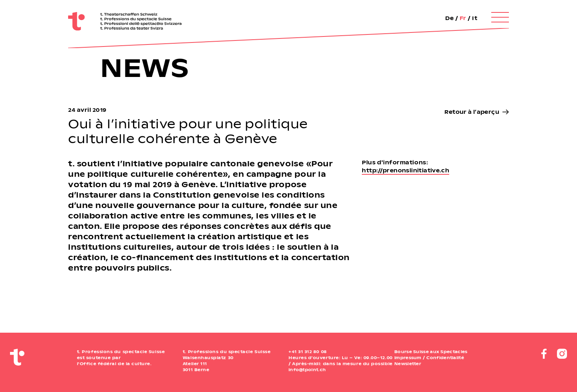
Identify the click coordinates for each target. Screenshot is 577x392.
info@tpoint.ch (307, 370)
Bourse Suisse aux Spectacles (431, 352)
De (449, 18)
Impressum (408, 358)
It (475, 18)
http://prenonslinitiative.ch (406, 170)
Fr (463, 18)
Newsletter (408, 364)
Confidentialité (445, 358)
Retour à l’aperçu (472, 112)
